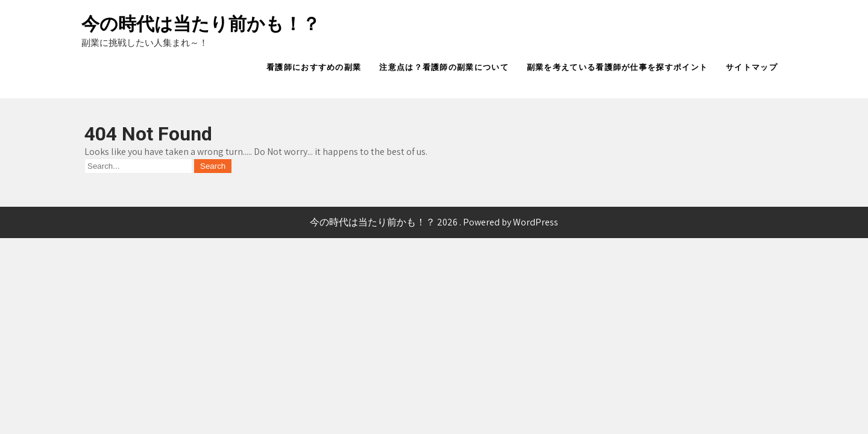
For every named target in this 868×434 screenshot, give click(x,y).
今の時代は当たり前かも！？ (201, 24)
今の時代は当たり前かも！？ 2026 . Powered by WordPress (434, 222)
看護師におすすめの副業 (314, 67)
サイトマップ (752, 67)
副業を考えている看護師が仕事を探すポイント (617, 67)
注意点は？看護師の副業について (444, 67)
